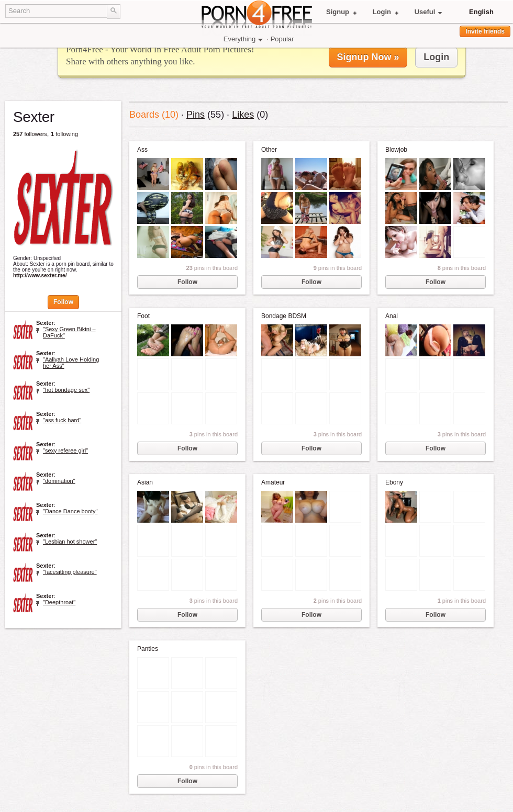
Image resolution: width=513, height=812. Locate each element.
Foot (143, 316)
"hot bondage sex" (66, 390)
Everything (243, 39)
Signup (341, 12)
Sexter (45, 323)
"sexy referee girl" (65, 450)
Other (269, 150)
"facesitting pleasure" (70, 572)
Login (386, 12)
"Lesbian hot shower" (70, 542)
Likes (243, 115)
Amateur (273, 482)
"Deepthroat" (59, 602)
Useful (428, 12)
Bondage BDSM (284, 316)
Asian (145, 482)
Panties (148, 649)
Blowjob (396, 150)
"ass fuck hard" (62, 420)
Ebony (394, 482)
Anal (392, 316)
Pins (196, 115)
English (481, 12)
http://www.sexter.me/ (20, 275)
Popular (282, 39)
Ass (142, 150)
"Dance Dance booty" (70, 511)
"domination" (59, 481)
